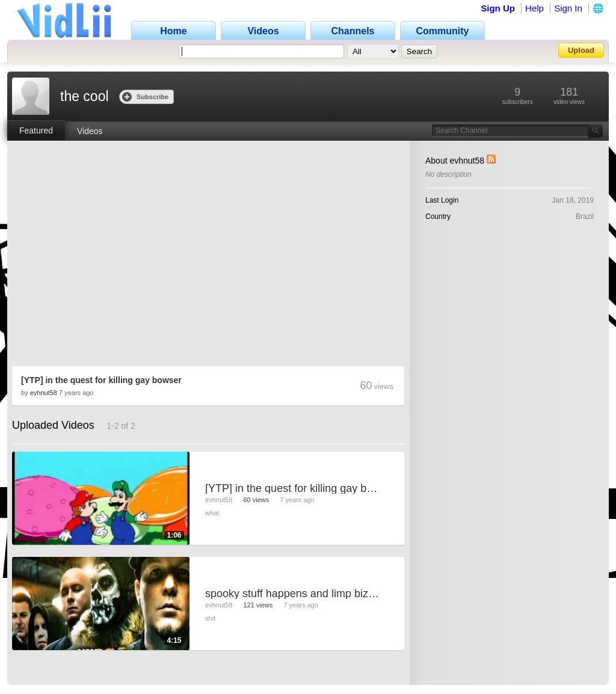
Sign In (568, 8)
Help (534, 8)
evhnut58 (44, 393)
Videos (90, 131)
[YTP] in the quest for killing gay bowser (101, 380)
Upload (581, 50)
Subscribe (145, 97)
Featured (36, 131)
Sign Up (498, 8)
